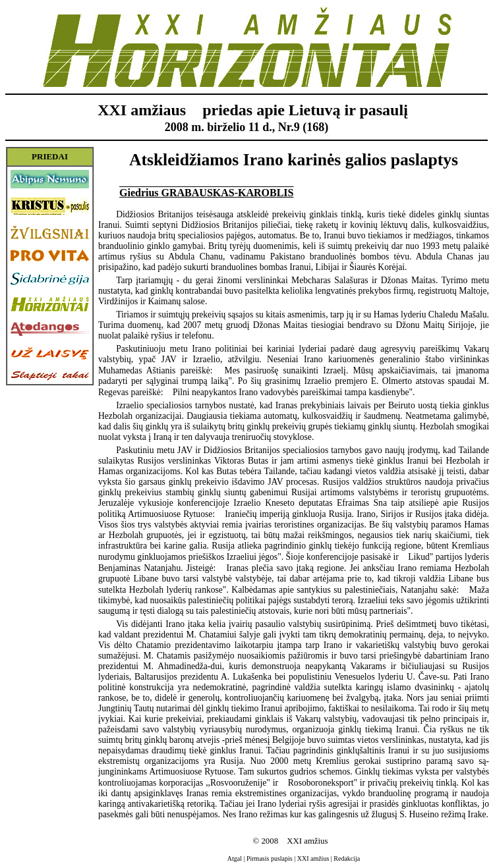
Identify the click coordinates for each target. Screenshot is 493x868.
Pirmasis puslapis (270, 858)
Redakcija (347, 858)
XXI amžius (313, 858)
